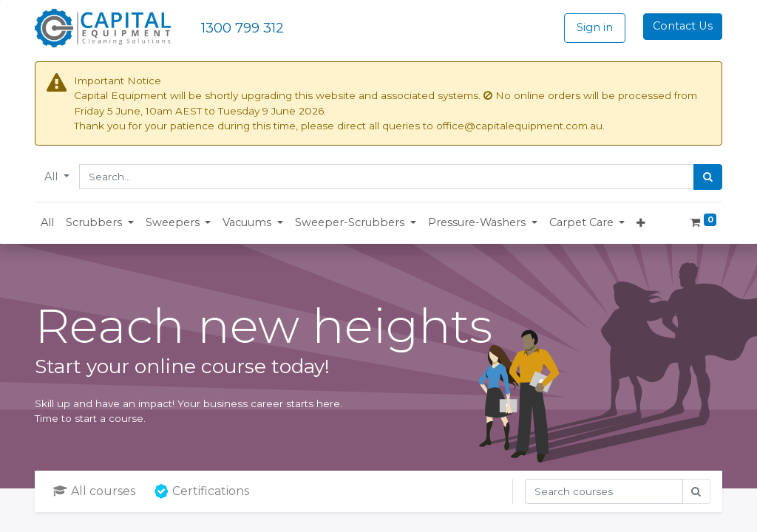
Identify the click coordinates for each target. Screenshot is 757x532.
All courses (94, 491)
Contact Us (683, 26)
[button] (100, 223)
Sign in (595, 27)
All (52, 177)
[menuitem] (47, 223)
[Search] (708, 177)
